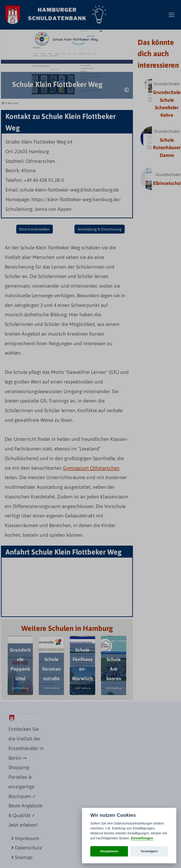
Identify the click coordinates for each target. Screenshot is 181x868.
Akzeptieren (109, 851)
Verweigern (149, 851)
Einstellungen (142, 838)
